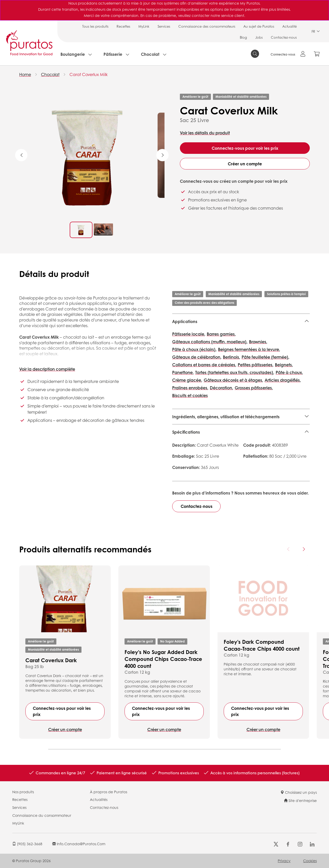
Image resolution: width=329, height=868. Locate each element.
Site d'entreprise (300, 800)
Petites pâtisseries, (256, 365)
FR (316, 31)
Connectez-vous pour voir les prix (245, 148)
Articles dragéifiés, (283, 380)
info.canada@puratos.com (79, 844)
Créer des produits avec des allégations (204, 303)
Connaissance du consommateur (42, 815)
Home (25, 74)
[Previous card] (289, 549)
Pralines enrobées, (190, 388)
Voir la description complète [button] (47, 369)
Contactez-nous (284, 37)
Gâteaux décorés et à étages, (233, 380)
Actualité (290, 26)
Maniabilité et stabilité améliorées (241, 97)
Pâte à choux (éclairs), (194, 349)
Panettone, (183, 372)
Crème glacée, (187, 380)
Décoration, (222, 388)
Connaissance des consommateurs (207, 26)
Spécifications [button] (186, 432)
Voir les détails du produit (205, 133)
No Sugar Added (172, 641)
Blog (243, 37)
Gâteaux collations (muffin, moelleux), (210, 342)
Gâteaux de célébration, (197, 357)
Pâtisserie (113, 54)
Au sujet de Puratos (259, 26)
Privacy (284, 861)
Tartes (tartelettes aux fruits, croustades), (235, 372)
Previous (21, 155)
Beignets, (284, 365)
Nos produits (23, 792)
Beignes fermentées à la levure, (249, 349)
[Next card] (304, 549)
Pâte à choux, (289, 372)
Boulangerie (73, 54)
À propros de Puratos (109, 792)
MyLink (144, 26)
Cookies (310, 861)
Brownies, (258, 342)
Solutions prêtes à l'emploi (286, 294)
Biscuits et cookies (190, 395)
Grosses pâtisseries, (254, 388)
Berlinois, (232, 357)
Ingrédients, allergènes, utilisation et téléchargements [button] (226, 417)
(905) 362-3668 (27, 844)
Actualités (99, 799)
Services (164, 26)
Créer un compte (245, 164)
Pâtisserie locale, (189, 334)
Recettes (123, 26)
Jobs (259, 37)
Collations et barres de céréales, (204, 365)
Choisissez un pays (299, 792)
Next (162, 155)
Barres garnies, (221, 334)
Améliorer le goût (195, 97)
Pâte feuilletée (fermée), (265, 357)
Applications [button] (185, 321)
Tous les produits (95, 26)
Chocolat (150, 54)
